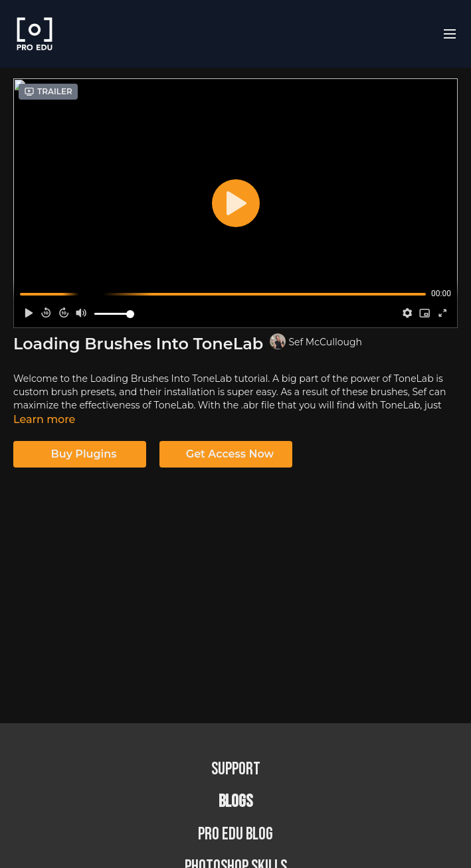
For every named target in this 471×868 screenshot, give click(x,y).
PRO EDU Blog (235, 834)
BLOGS (235, 802)
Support (236, 769)
